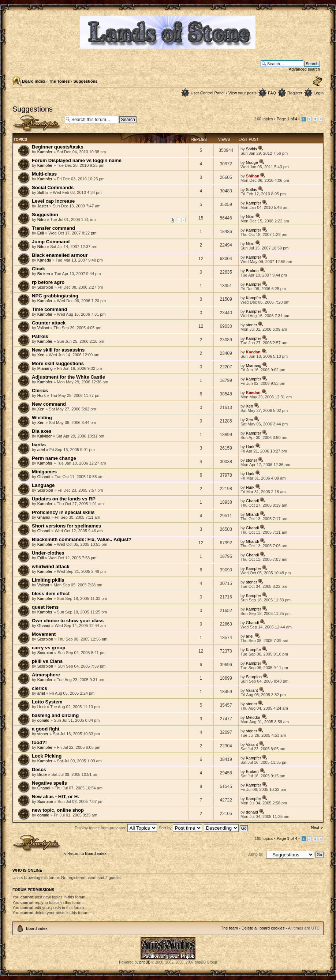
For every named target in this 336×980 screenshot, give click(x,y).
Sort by (180, 828)
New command (49, 404)
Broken (44, 274)
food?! (39, 742)
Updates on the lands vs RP (64, 499)
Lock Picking (47, 756)
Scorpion (45, 287)
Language (43, 485)
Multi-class (44, 174)
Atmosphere (46, 675)
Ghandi (44, 477)
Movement (44, 634)
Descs (39, 769)
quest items (45, 607)
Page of (287, 119)
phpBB (145, 962)
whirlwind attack (51, 566)
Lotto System (47, 702)
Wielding (42, 418)
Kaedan (253, 352)
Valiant (43, 328)
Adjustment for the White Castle (68, 377)
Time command (50, 309)
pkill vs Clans (47, 661)
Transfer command (53, 228)
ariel (41, 450)
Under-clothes (48, 553)
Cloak (38, 269)
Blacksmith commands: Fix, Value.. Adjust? (82, 539)
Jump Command (51, 242)
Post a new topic (37, 124)
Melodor (253, 717)
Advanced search (304, 69)
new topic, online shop (58, 810)
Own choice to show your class (68, 621)
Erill (41, 233)
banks (39, 445)
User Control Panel (208, 93)
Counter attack (49, 323)
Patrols (40, 336)
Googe (252, 162)
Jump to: (255, 854)
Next (315, 827)
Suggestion (45, 215)
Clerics (40, 391)
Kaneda (44, 260)
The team (229, 928)
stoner (252, 325)
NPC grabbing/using (55, 296)
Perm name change (54, 458)
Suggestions (85, 81)
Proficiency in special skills (63, 512)
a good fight (46, 729)
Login (319, 93)
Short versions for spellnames (66, 526)
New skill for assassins (58, 350)
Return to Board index (87, 853)
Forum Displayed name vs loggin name (77, 160)
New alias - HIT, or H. (55, 797)
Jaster (43, 206)
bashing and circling (55, 715)
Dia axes (42, 431)
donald (43, 720)
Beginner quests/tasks (58, 147)
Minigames (44, 472)
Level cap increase (53, 201)
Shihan (253, 176)
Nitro (42, 219)
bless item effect (51, 594)
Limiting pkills (48, 580)
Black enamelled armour (60, 255)
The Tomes (59, 81)
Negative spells (49, 783)
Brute (42, 774)
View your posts (242, 93)
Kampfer (45, 152)
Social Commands (53, 187)
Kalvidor (45, 436)
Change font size (318, 82)
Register (295, 93)
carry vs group (49, 648)
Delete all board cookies (263, 928)
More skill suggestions (58, 363)
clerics (40, 688)
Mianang (45, 368)
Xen (41, 355)
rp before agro (48, 282)
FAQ (272, 93)
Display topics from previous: (116, 828)
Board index (34, 81)
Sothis (252, 149)
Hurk (42, 395)
